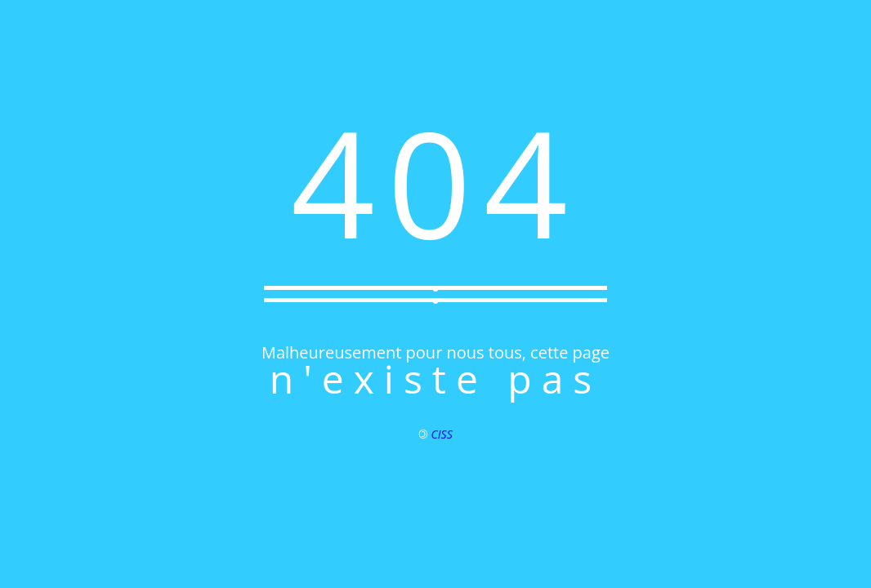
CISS (442, 434)
